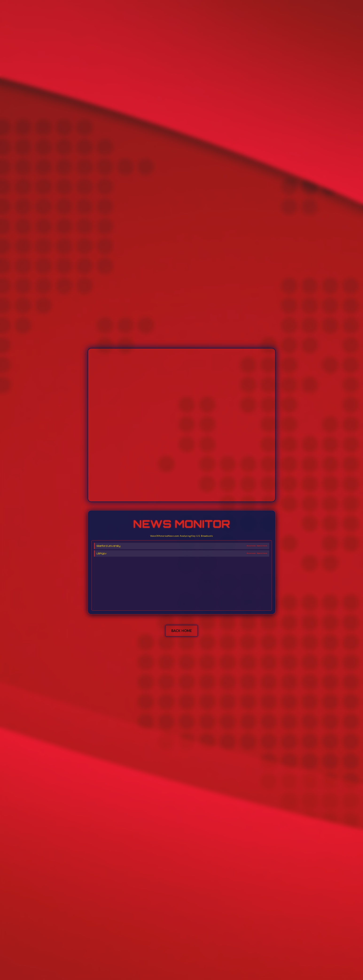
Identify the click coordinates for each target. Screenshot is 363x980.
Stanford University (109, 546)
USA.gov (102, 553)
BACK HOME (181, 631)
